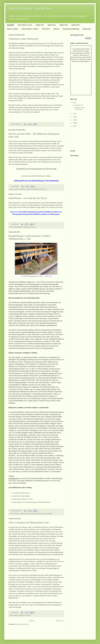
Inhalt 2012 (52, 25)
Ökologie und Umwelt (41, 189)
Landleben (22, 189)
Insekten (16, 615)
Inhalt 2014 (76, 25)
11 (73, 123)
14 (74, 114)
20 (74, 103)
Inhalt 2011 (40, 25)
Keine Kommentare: (16, 124)
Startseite (10, 25)
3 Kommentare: (15, 186)
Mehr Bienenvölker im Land (23, 499)
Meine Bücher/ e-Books (30, 29)
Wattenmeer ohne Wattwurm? (24, 39)
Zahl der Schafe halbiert (21, 496)
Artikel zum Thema (52, 602)
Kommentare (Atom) (22, 624)
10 (74, 126)
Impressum (87, 29)
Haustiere (16, 189)
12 (74, 120)
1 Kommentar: (15, 224)
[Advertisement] (21, 632)
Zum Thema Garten (25, 25)
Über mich (46, 29)
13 (74, 117)
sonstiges (50, 514)
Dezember (77, 105)
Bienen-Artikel (12, 29)
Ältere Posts (60, 621)
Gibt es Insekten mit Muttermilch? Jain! (29, 523)
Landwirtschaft (30, 189)
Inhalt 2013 (64, 25)
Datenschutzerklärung (71, 29)
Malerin (56, 29)
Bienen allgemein (18, 227)
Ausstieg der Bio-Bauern (22, 493)
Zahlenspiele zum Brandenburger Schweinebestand (31, 502)
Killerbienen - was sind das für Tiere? (28, 198)
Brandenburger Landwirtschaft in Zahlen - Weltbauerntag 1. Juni (30, 237)
